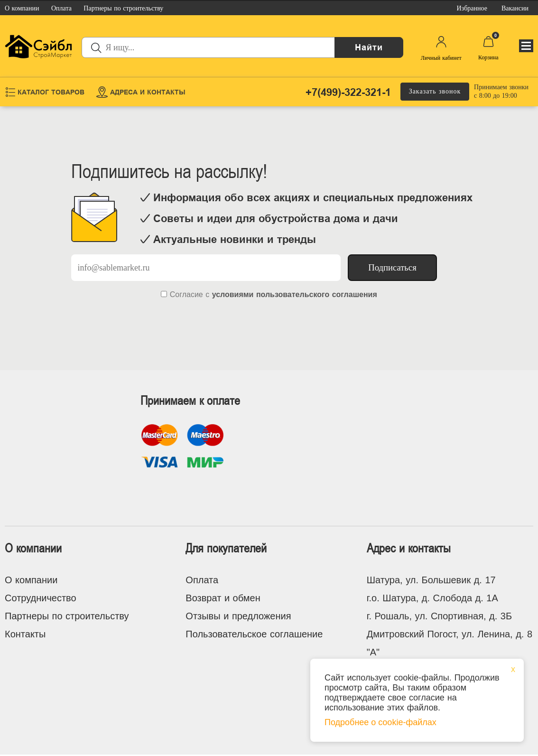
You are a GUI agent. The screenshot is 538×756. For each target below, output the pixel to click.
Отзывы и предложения (238, 616)
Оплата (202, 580)
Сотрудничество (41, 598)
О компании (31, 580)
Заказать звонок (435, 91)
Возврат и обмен (223, 598)
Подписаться (392, 267)
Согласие (186, 294)
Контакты (25, 634)
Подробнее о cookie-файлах (380, 722)
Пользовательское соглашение (254, 634)
